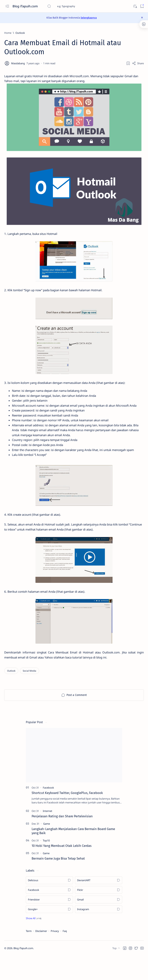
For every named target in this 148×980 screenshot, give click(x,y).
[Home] (8, 33)
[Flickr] (99, 914)
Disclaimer (41, 955)
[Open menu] (7, 6)
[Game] (47, 848)
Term (29, 955)
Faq (65, 955)
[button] (34, 942)
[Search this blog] (76, 6)
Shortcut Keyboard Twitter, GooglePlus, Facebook (67, 817)
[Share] (138, 63)
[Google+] (49, 933)
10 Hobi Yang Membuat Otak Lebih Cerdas (62, 870)
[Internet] (48, 835)
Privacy (55, 955)
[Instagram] (99, 933)
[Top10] (46, 865)
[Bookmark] (142, 6)
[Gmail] (99, 924)
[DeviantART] (99, 904)
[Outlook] (20, 33)
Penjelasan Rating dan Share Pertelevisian (62, 840)
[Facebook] (48, 812)
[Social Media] (29, 695)
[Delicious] (49, 904)
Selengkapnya (89, 18)
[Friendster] (49, 924)
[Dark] (135, 6)
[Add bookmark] (128, 63)
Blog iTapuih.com (26, 6)
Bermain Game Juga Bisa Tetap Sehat (58, 883)
